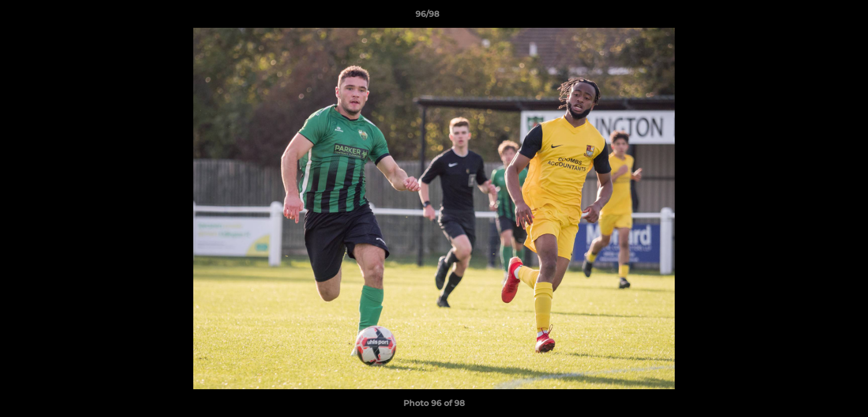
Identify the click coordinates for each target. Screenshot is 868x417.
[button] (819, 17)
